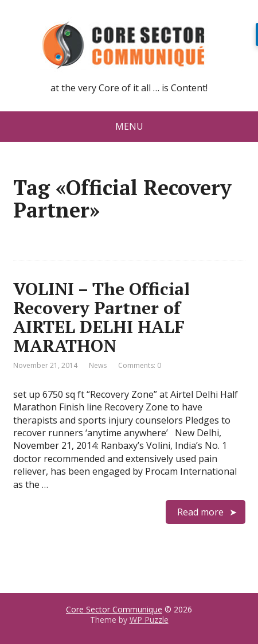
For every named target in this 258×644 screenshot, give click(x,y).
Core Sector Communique (114, 609)
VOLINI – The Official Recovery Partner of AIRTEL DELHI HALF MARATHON (101, 317)
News (98, 365)
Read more (200, 512)
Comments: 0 (140, 365)
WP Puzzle (149, 620)
